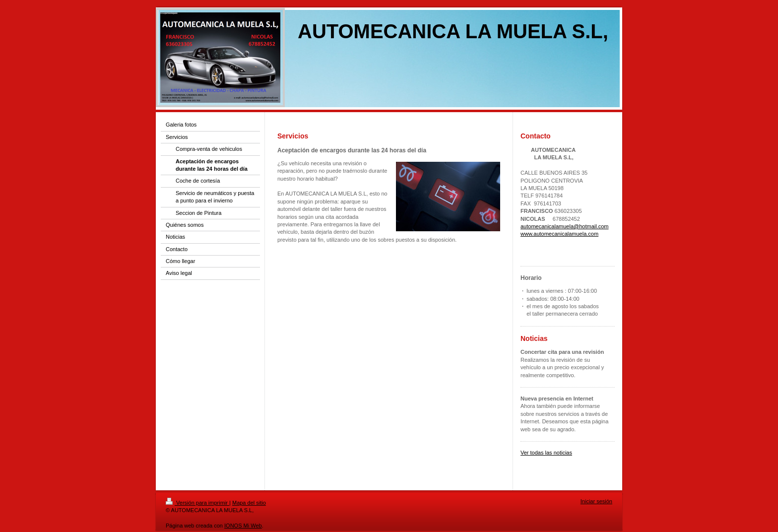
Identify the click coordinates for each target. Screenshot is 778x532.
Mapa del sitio (249, 503)
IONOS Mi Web (243, 526)
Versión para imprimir (197, 503)
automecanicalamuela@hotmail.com (564, 226)
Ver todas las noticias (546, 453)
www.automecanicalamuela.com (559, 234)
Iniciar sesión (596, 501)
